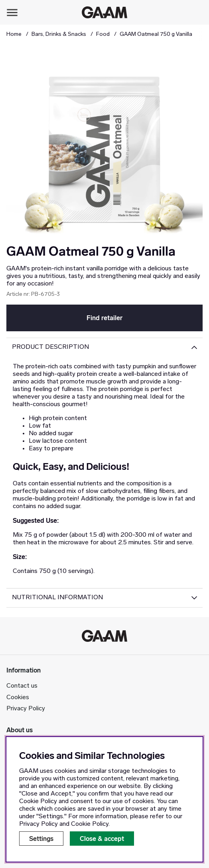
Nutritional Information (57, 598)
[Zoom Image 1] (104, 146)
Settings (41, 839)
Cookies (18, 698)
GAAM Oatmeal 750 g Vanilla (156, 34)
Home (14, 34)
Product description (50, 347)
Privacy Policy (26, 709)
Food (103, 34)
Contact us (22, 686)
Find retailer (104, 318)
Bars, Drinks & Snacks (59, 34)
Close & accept (102, 839)
